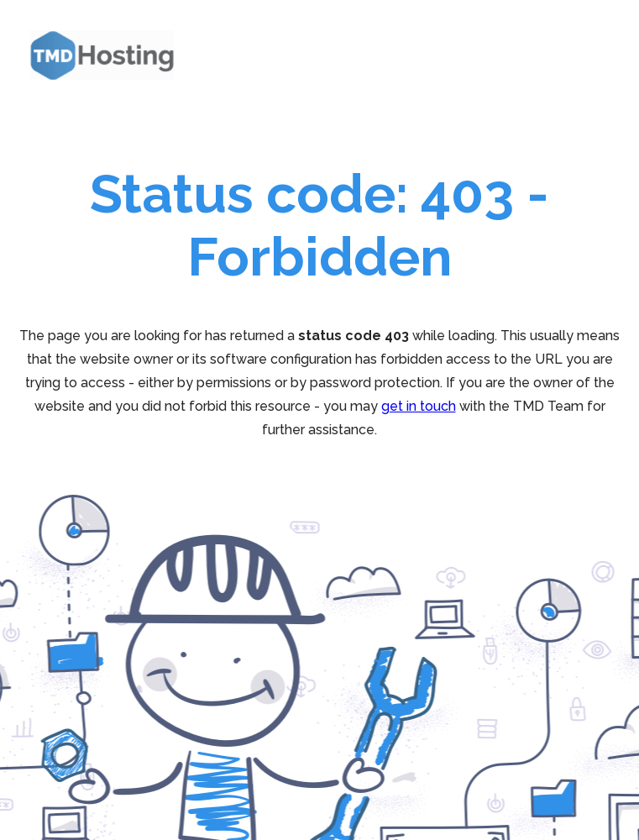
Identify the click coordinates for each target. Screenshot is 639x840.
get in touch (419, 406)
